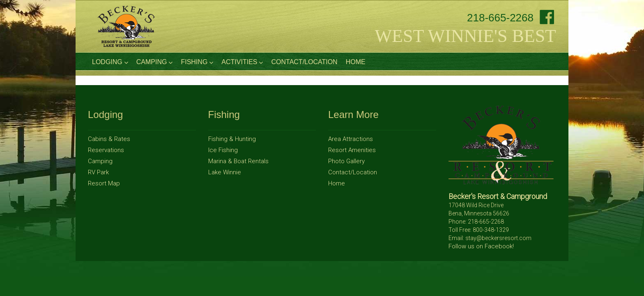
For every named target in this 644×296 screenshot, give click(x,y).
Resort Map (104, 183)
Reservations (106, 150)
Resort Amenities (352, 150)
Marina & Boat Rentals (238, 161)
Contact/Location (304, 62)
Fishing (197, 62)
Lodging (110, 62)
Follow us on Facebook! (481, 246)
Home (356, 62)
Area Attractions (351, 139)
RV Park (98, 172)
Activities (242, 62)
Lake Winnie (225, 172)
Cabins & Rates (109, 139)
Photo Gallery (346, 161)
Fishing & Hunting (232, 139)
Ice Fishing (223, 150)
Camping (155, 62)
